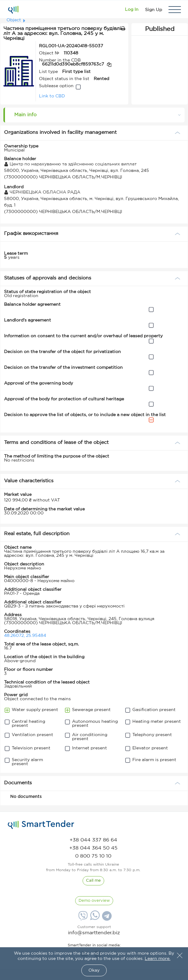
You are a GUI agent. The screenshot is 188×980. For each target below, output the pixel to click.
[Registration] (154, 10)
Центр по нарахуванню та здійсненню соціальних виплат (70, 164)
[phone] (93, 840)
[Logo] (13, 10)
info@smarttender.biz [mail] (94, 933)
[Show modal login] (132, 10)
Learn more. (158, 959)
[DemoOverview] (94, 901)
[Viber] (82, 918)
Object (14, 20)
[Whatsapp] (94, 919)
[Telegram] (106, 918)
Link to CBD (52, 96)
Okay (94, 970)
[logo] (41, 825)
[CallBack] (93, 881)
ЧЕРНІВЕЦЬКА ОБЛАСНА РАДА (42, 192)
